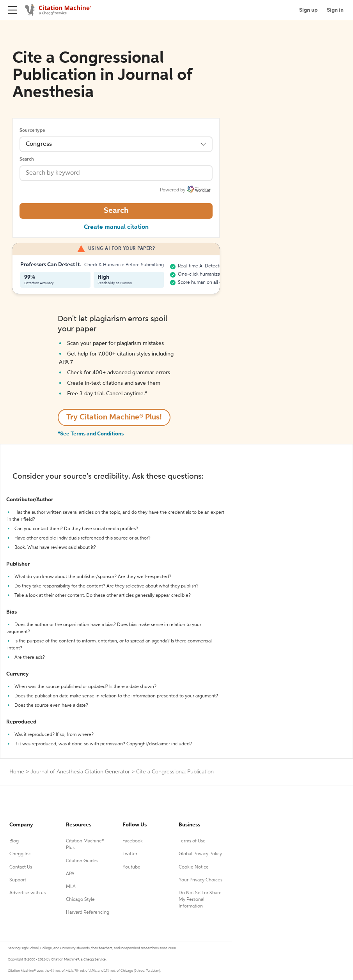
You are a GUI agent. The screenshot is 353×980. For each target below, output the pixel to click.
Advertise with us (27, 893)
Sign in (335, 10)
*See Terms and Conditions (91, 434)
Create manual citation (116, 227)
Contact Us (21, 867)
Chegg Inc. (21, 854)
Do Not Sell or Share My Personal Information (200, 900)
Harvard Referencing (88, 913)
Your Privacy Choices (200, 880)
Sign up (308, 10)
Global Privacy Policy (200, 854)
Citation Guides (82, 861)
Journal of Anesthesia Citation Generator (80, 772)
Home (17, 772)
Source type (32, 131)
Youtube (131, 867)
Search (27, 159)
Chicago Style (80, 900)
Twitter (130, 854)
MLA (71, 887)
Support (18, 880)
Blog (14, 841)
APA (70, 874)
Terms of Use (192, 841)
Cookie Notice (194, 867)
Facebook (133, 841)
